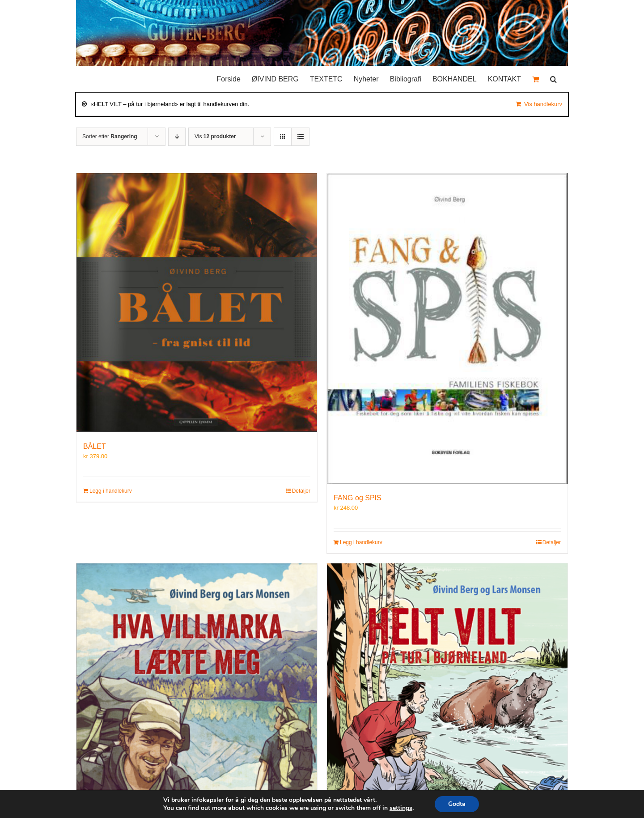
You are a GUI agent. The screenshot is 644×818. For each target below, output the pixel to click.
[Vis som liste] (300, 137)
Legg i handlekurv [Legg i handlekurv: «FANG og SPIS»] (361, 542)
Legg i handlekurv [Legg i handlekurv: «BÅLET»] (111, 491)
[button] (553, 77)
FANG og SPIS (358, 498)
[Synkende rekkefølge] (177, 137)
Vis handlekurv (543, 104)
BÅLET (95, 446)
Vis (215, 136)
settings (401, 808)
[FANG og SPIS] (447, 328)
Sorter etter (110, 136)
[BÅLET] (197, 303)
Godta (457, 804)
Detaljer (301, 491)
